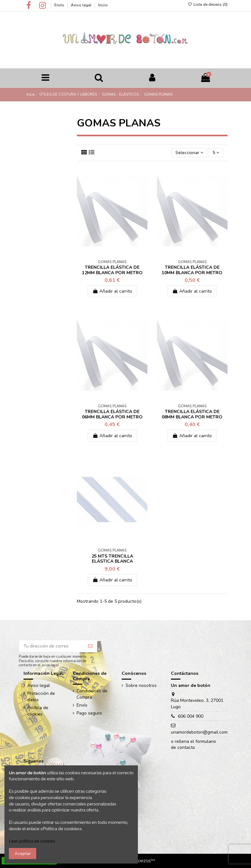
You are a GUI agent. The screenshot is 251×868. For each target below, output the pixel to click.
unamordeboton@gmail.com (199, 732)
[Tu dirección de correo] (51, 646)
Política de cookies (38, 711)
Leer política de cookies (32, 841)
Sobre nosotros (141, 685)
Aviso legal (82, 5)
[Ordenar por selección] (189, 153)
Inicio (103, 5)
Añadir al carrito (112, 291)
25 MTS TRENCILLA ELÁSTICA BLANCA (112, 559)
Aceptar (23, 854)
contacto (186, 747)
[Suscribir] (90, 646)
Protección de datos (41, 697)
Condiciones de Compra (92, 694)
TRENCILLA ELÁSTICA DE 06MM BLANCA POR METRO (112, 414)
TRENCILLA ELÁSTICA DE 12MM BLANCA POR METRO (112, 270)
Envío (60, 5)
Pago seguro (89, 713)
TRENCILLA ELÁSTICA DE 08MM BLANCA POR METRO (192, 414)
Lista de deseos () (207, 4)
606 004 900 (191, 716)
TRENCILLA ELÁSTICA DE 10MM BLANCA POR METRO (192, 270)
